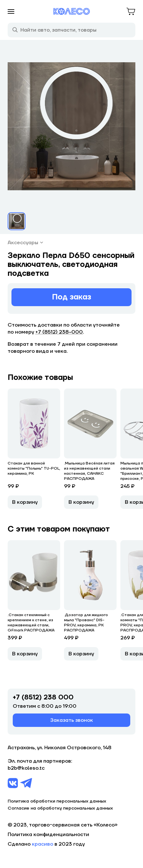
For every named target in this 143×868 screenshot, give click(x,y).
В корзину (25, 502)
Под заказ (71, 297)
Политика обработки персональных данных (57, 801)
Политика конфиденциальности (48, 834)
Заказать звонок (72, 720)
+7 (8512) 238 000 (43, 698)
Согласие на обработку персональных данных (60, 808)
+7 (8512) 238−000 (59, 332)
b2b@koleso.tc (26, 768)
